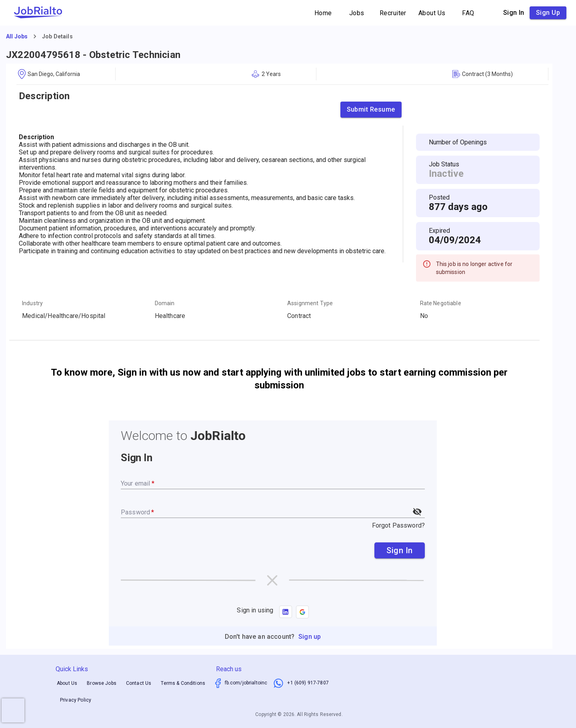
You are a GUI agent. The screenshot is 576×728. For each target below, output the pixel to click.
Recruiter (393, 13)
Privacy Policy (76, 700)
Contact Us (139, 683)
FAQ (468, 13)
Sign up (548, 13)
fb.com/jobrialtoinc (246, 683)
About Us (432, 13)
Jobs (357, 13)
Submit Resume (371, 110)
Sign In (400, 550)
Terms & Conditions (183, 683)
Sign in (514, 13)
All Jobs (17, 36)
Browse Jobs (102, 683)
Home (323, 13)
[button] (302, 612)
